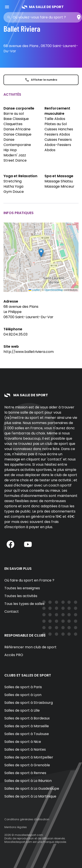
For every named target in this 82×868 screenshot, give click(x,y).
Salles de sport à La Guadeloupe (32, 789)
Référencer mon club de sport (30, 647)
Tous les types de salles (24, 604)
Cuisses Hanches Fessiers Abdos (59, 132)
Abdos (50, 150)
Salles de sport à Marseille (27, 726)
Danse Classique (17, 134)
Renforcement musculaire (57, 111)
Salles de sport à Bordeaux (27, 718)
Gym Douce (14, 192)
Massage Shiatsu (59, 181)
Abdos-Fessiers (58, 145)
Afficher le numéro (41, 80)
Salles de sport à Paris (23, 687)
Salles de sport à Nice (23, 742)
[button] (41, 253)
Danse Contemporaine (17, 142)
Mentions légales (16, 827)
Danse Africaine (17, 129)
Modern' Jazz (15, 155)
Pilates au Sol (56, 124)
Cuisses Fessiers (58, 140)
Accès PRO (14, 655)
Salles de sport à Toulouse (27, 734)
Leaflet (34, 290)
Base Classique (16, 119)
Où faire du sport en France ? (29, 580)
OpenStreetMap (54, 290)
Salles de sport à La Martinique (30, 796)
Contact (12, 612)
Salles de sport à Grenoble (27, 765)
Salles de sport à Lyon (23, 695)
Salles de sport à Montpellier (29, 757)
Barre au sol (14, 114)
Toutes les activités (21, 596)
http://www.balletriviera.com (29, 352)
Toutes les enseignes (22, 588)
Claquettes (13, 124)
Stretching (13, 181)
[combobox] (44, 17)
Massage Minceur (59, 186)
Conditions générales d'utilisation (27, 819)
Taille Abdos (55, 119)
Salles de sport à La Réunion (28, 781)
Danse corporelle (19, 108)
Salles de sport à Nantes (25, 749)
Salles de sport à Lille (22, 710)
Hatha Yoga (13, 186)
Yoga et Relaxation (20, 176)
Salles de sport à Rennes (25, 773)
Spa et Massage (59, 176)
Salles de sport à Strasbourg (29, 703)
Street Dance (15, 160)
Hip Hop (10, 150)
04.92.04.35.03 (15, 334)
